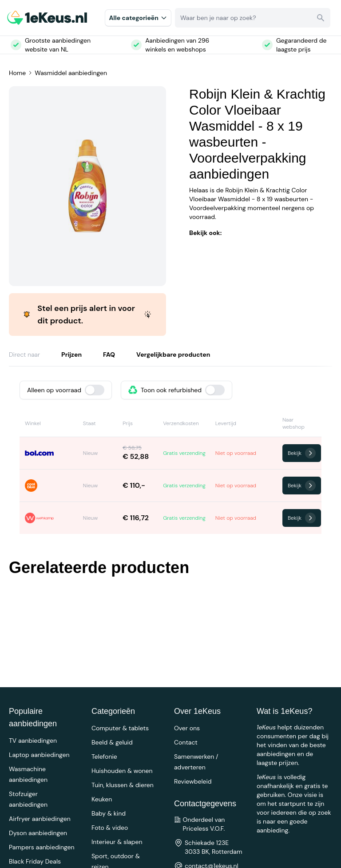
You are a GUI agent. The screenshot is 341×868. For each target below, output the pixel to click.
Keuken (102, 799)
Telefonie (104, 757)
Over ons (187, 728)
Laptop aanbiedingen (39, 755)
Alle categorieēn (138, 18)
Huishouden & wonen (122, 771)
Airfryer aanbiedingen (40, 819)
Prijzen (71, 354)
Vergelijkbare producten (173, 354)
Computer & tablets (120, 728)
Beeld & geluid (112, 742)
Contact (186, 742)
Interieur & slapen (117, 842)
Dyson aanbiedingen (38, 833)
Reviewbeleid (193, 781)
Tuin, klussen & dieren (123, 785)
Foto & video (110, 828)
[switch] (95, 390)
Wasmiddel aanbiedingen (71, 73)
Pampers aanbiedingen (42, 847)
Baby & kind (109, 813)
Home (17, 73)
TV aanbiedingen (33, 741)
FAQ (109, 354)
